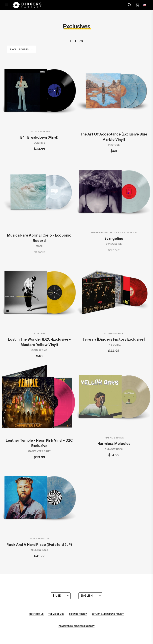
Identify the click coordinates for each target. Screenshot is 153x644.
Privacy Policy (78, 614)
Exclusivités (22, 49)
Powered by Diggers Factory (77, 626)
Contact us (36, 614)
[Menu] (7, 5)
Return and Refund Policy (108, 614)
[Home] (27, 5)
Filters (76, 41)
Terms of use (56, 614)
